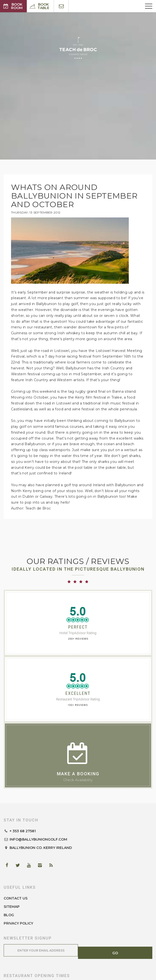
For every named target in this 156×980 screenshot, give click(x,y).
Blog (9, 915)
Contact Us (16, 898)
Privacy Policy (18, 923)
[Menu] (149, 6)
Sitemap (12, 907)
